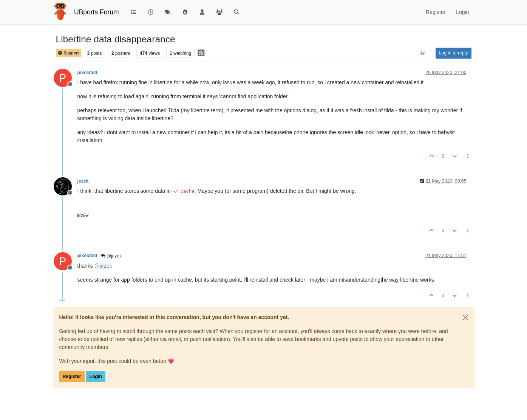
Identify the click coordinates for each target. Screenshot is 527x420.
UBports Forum (97, 12)
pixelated (87, 73)
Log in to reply (454, 53)
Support (68, 53)
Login (95, 377)
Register (72, 377)
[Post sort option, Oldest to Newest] (423, 53)
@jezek (111, 256)
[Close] (465, 318)
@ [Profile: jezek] (103, 266)
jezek (83, 181)
